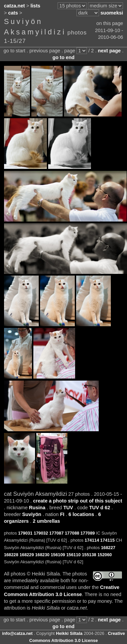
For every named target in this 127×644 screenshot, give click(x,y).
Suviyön (32, 514)
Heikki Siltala (69, 633)
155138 (89, 555)
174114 (92, 540)
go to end (63, 57)
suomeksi (112, 13)
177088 (72, 533)
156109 (58, 555)
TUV (68, 508)
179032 (41, 533)
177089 (88, 533)
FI (62, 514)
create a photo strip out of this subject (77, 501)
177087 (56, 533)
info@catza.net (17, 633)
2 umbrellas (46, 521)
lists (36, 6)
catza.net (14, 6)
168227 (108, 548)
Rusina (37, 508)
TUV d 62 (100, 508)
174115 (108, 540)
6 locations (81, 514)
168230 (42, 555)
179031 (25, 533)
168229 (27, 555)
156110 (74, 555)
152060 (105, 555)
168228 (11, 555)
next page (109, 51)
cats (13, 13)
